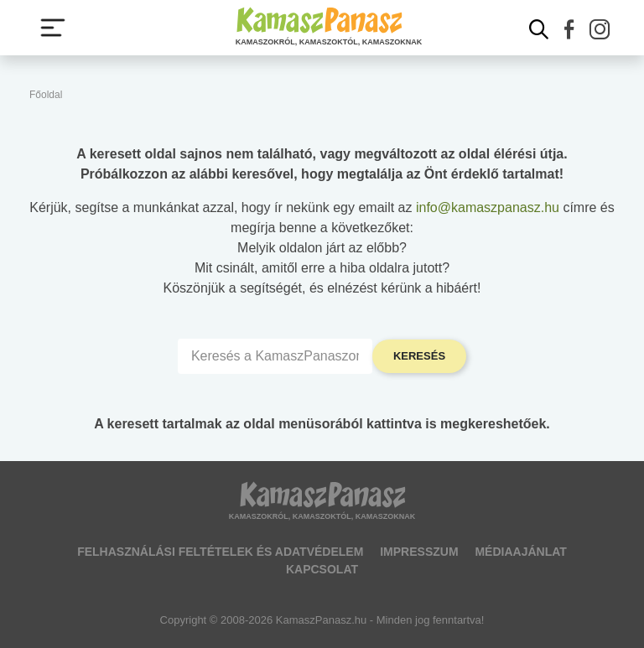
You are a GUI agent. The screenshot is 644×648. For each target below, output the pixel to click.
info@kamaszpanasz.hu (488, 207)
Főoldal (46, 95)
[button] (569, 29)
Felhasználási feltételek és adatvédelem (220, 552)
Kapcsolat (322, 569)
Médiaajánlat (520, 552)
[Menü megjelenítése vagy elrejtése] (53, 28)
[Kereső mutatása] (539, 29)
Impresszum (419, 552)
